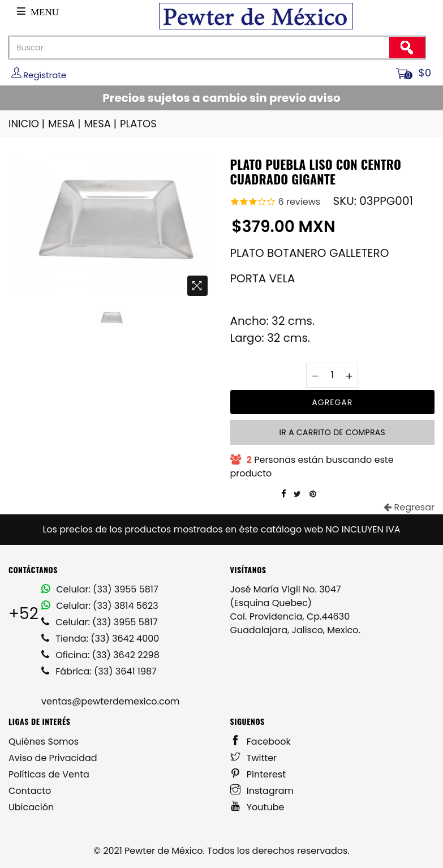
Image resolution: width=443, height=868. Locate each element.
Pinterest (258, 774)
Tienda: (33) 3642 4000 (100, 639)
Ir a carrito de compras (332, 432)
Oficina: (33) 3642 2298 (100, 655)
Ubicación (31, 807)
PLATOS (138, 124)
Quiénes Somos (44, 742)
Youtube (257, 807)
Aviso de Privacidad (53, 758)
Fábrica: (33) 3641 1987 (99, 671)
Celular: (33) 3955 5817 (100, 589)
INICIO (27, 124)
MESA (65, 124)
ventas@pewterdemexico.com (110, 701)
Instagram (262, 791)
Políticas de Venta (49, 774)
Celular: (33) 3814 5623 (100, 606)
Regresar (409, 507)
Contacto (30, 791)
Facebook (261, 742)
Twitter (254, 758)
